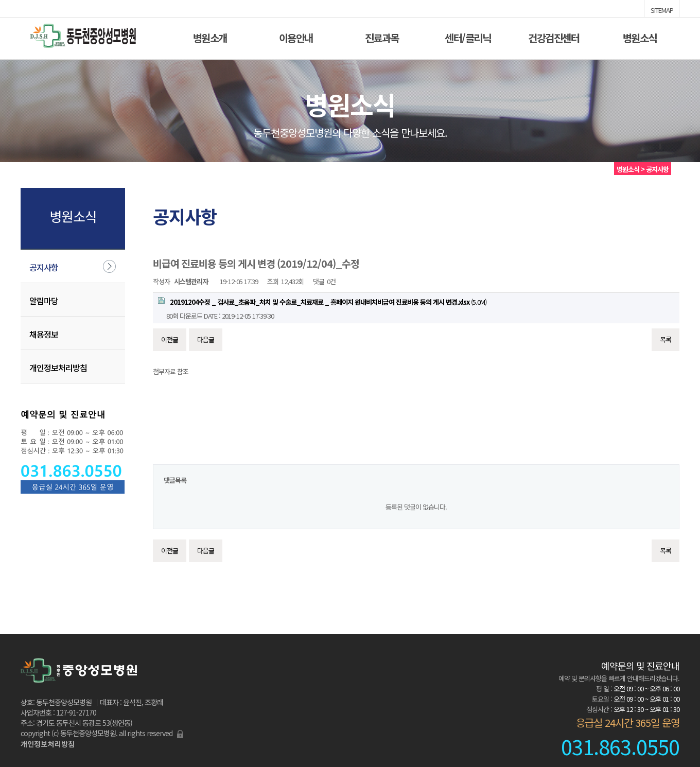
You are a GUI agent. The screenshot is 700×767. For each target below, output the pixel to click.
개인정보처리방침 (58, 368)
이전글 (170, 339)
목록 (666, 339)
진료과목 (382, 37)
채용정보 (44, 334)
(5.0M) (322, 302)
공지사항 (44, 267)
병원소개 (210, 37)
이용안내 (296, 37)
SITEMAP (662, 9)
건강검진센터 (554, 37)
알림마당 (44, 301)
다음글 (206, 339)
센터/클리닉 (468, 37)
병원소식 (640, 37)
